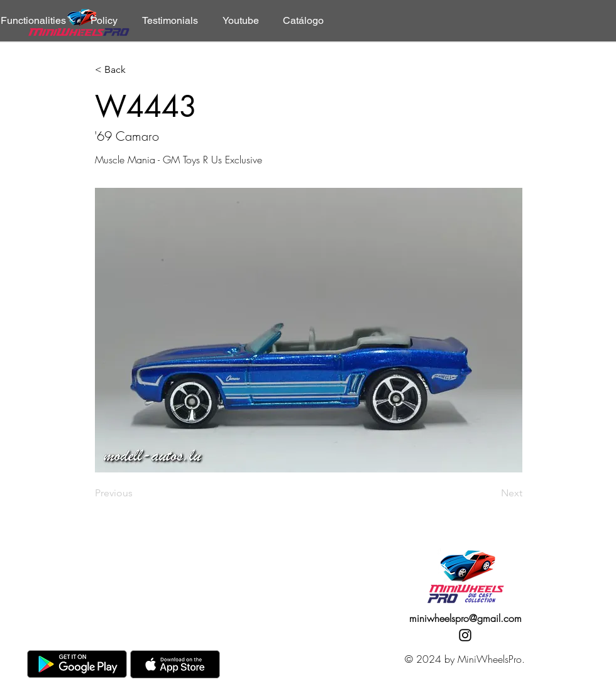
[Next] (491, 493)
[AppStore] (175, 664)
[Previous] (136, 493)
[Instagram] (465, 635)
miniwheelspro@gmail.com (465, 618)
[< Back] (136, 70)
